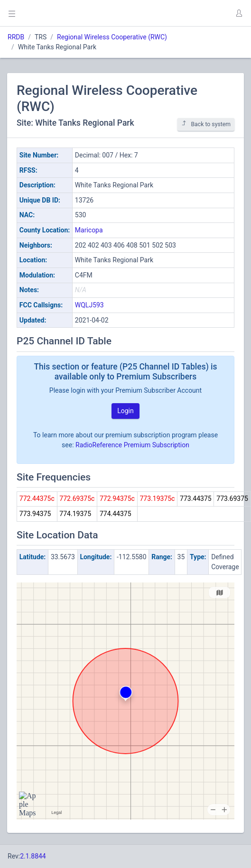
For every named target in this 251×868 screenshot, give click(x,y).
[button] (239, 13)
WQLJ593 (89, 305)
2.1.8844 (33, 856)
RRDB (16, 37)
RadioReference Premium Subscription (132, 445)
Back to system (206, 124)
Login (125, 411)
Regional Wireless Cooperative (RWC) (112, 37)
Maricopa (89, 230)
